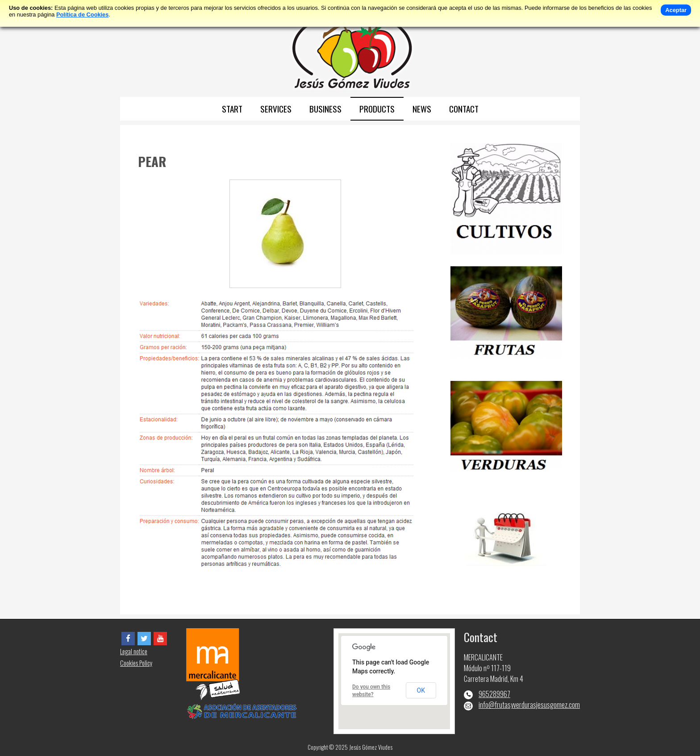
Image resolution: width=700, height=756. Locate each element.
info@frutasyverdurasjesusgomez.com (529, 705)
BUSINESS (325, 109)
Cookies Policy (136, 663)
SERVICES (276, 109)
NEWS (422, 109)
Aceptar (676, 10)
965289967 (494, 694)
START (232, 109)
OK (421, 690)
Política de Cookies (82, 15)
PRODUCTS (377, 109)
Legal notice (134, 651)
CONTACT (464, 109)
